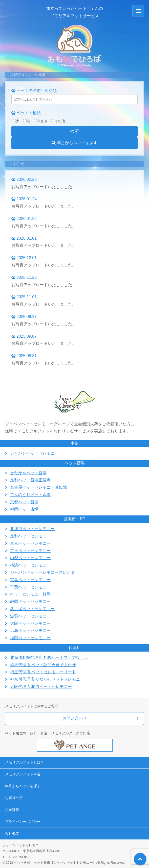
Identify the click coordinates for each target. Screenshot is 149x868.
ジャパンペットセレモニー (34, 453)
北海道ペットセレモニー (32, 529)
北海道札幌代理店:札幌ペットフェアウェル (49, 658)
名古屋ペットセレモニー (32, 609)
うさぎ (41, 121)
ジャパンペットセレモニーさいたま (42, 572)
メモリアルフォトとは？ (25, 762)
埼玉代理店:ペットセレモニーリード (43, 672)
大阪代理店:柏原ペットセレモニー (41, 687)
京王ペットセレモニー (30, 551)
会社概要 (12, 833)
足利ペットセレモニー (30, 536)
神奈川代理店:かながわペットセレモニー (47, 679)
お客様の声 (14, 798)
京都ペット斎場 (24, 502)
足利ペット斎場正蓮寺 (30, 480)
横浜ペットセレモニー (30, 565)
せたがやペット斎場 (28, 473)
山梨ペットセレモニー (30, 558)
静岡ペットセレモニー (30, 601)
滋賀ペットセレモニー (30, 616)
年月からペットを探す (74, 143)
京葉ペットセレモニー (30, 580)
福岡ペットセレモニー (30, 638)
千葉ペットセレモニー (30, 587)
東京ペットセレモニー (30, 543)
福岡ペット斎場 (24, 509)
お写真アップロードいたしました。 (44, 187)
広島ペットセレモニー (30, 630)
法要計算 (12, 810)
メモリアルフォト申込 (23, 774)
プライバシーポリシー (23, 822)
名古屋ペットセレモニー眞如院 (38, 487)
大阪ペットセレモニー (30, 623)
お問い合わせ (75, 718)
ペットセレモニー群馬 (30, 594)
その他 (58, 121)
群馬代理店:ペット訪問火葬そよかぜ (43, 665)
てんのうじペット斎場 (30, 495)
